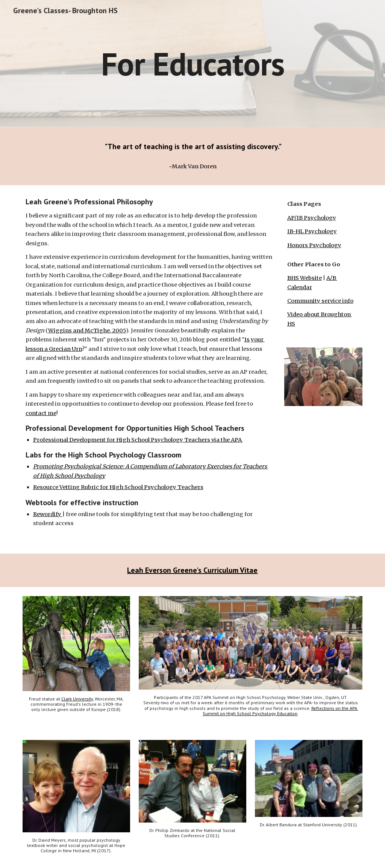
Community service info (320, 301)
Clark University (77, 699)
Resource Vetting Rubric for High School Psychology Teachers (118, 487)
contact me (41, 413)
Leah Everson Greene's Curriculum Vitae (192, 570)
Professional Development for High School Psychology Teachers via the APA (138, 440)
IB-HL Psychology (312, 231)
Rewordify (48, 514)
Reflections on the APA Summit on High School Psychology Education (280, 711)
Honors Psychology (314, 245)
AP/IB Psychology (312, 218)
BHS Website (305, 278)
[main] (193, 64)
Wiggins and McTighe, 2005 (87, 331)
